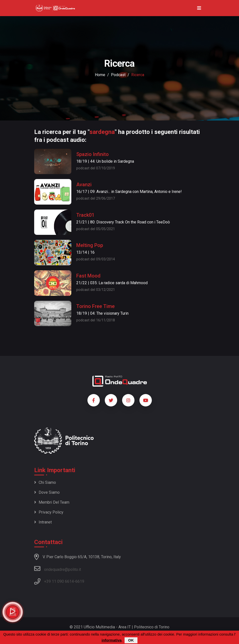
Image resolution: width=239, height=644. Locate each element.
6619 (80, 581)
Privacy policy (49, 512)
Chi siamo (45, 482)
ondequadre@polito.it (58, 569)
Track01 (85, 215)
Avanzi (84, 184)
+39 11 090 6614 (59, 581)
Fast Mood (88, 276)
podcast (118, 75)
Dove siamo (47, 492)
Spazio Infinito (93, 154)
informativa (112, 640)
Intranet (43, 522)
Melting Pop (90, 245)
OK (131, 640)
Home (100, 75)
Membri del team (52, 502)
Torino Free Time (95, 306)
